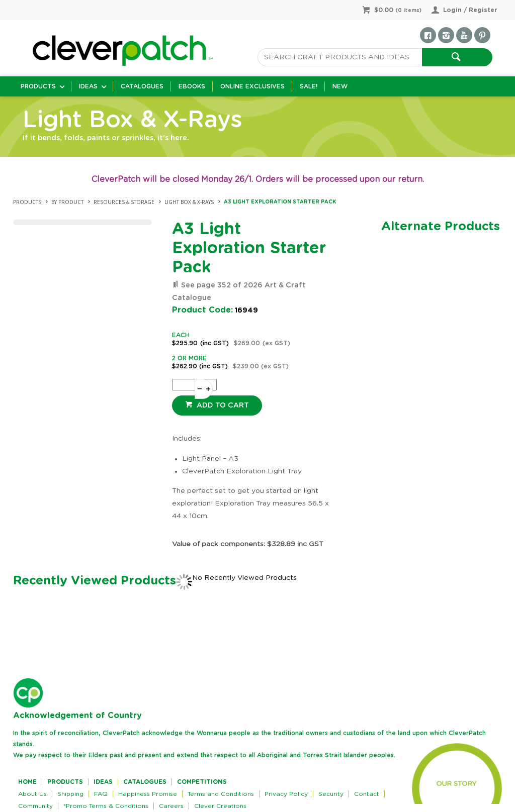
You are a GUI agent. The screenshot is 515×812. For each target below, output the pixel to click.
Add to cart (222, 405)
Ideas (88, 86)
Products (38, 86)
